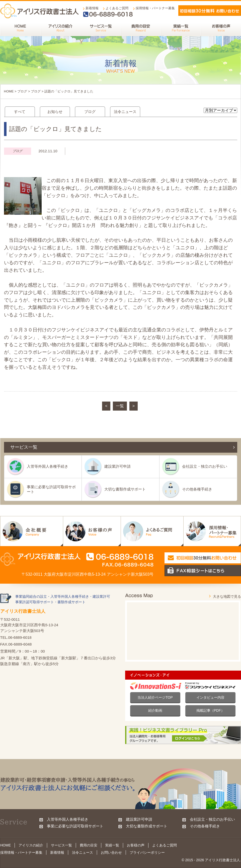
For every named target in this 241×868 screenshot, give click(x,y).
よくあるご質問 (117, 8)
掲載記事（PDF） (210, 710)
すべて (20, 112)
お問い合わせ (111, 852)
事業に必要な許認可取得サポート (51, 489)
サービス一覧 (61, 845)
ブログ (22, 91)
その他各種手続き (197, 489)
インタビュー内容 (210, 697)
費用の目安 (89, 845)
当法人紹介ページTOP (155, 697)
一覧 (120, 406)
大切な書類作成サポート (125, 489)
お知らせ (55, 112)
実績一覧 (112, 845)
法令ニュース (125, 112)
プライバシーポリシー (147, 852)
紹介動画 (155, 710)
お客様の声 (136, 845)
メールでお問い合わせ (210, 11)
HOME (9, 91)
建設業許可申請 (117, 466)
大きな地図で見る (227, 596)
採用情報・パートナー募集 (155, 8)
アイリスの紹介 (31, 845)
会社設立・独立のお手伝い (205, 466)
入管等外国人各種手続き (48, 466)
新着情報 (92, 8)
